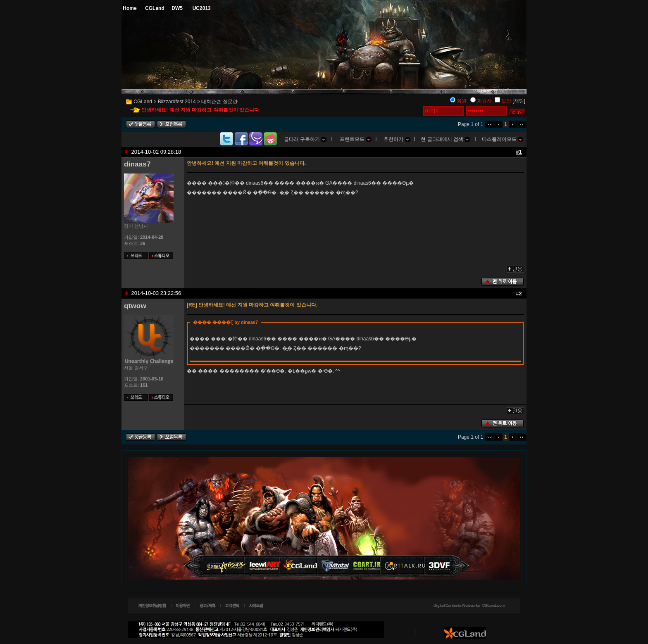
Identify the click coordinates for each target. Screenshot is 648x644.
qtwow (135, 306)
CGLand (143, 102)
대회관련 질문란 (219, 102)
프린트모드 (355, 139)
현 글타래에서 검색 (445, 139)
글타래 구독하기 (305, 139)
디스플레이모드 (503, 139)
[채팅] (519, 101)
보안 (506, 101)
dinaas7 (137, 164)
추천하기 (397, 139)
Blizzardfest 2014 (177, 102)
